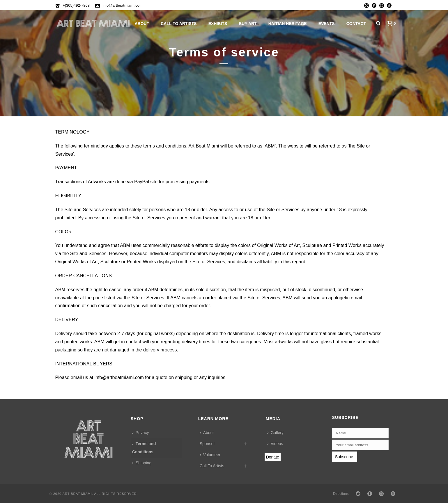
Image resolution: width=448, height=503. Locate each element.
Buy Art (248, 24)
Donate (273, 457)
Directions (341, 494)
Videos (275, 444)
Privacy (141, 433)
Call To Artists (179, 24)
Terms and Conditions (144, 448)
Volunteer (210, 455)
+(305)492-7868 (76, 5)
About (142, 24)
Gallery (275, 433)
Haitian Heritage (288, 24)
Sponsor (207, 444)
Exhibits (218, 24)
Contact (356, 24)
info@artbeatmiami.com (122, 5)
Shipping (142, 463)
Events (327, 24)
